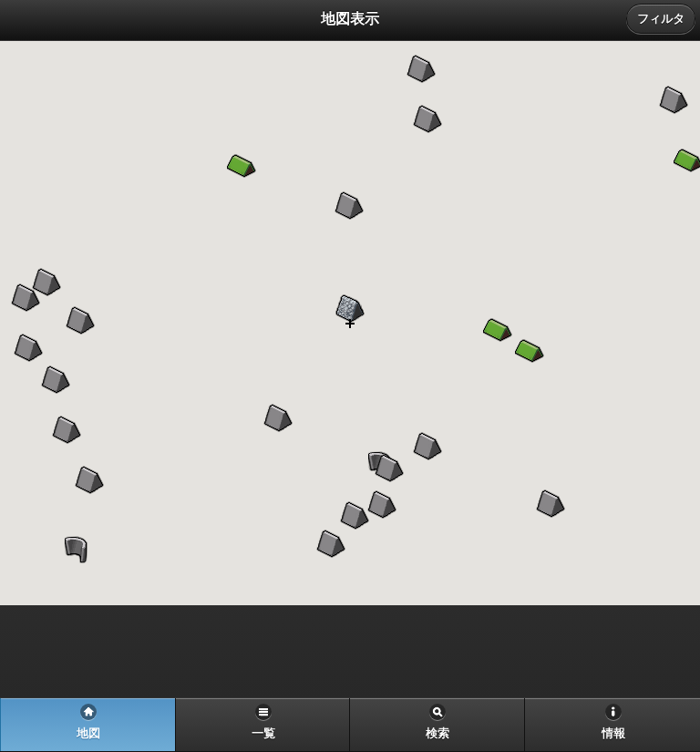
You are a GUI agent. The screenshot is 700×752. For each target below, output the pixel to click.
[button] (382, 505)
